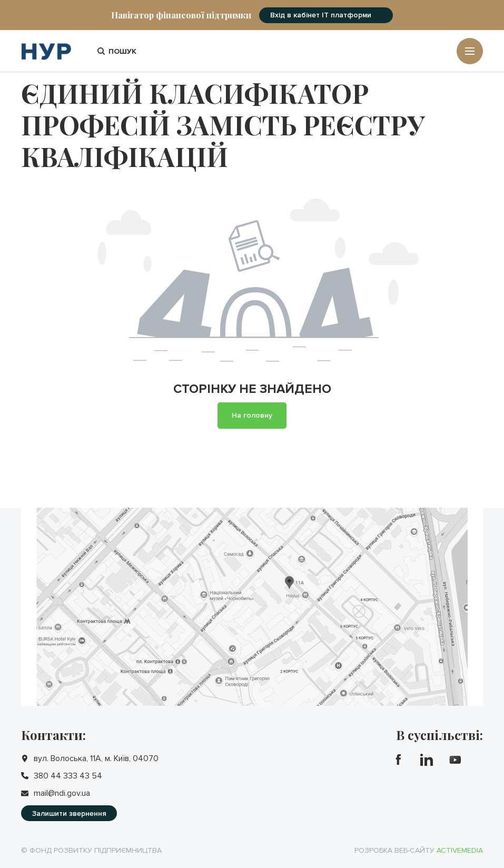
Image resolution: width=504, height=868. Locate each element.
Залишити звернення (69, 813)
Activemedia (460, 850)
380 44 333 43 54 (68, 776)
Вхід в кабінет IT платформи (321, 15)
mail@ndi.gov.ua (62, 793)
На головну (252, 415)
